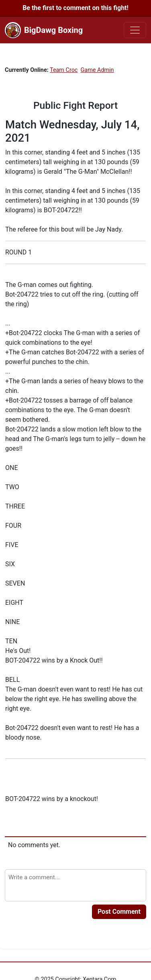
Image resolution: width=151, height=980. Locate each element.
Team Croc (64, 70)
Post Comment (119, 912)
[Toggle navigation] (135, 30)
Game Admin (97, 70)
